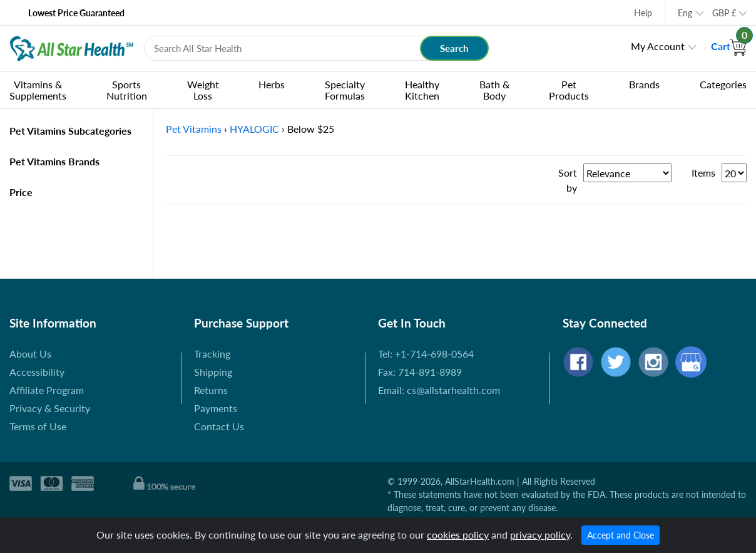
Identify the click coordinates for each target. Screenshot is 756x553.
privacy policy (540, 535)
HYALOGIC (254, 129)
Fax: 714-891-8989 (420, 372)
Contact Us (219, 426)
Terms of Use (38, 426)
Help (643, 13)
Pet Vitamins (194, 129)
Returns (211, 390)
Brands (644, 84)
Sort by (568, 180)
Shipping (213, 372)
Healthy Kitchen (422, 90)
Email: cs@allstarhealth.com (439, 390)
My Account (658, 46)
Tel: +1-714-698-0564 (426, 354)
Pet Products (569, 90)
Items (703, 173)
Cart (729, 46)
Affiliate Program (47, 390)
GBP (724, 13)
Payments (216, 408)
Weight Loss (203, 90)
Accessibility (37, 372)
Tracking (212, 354)
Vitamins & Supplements (38, 90)
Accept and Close (621, 535)
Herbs (272, 84)
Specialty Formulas (345, 90)
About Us (30, 354)
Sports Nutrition (127, 90)
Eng (685, 13)
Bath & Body (494, 90)
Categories (723, 84)
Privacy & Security (50, 408)
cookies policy (458, 535)
